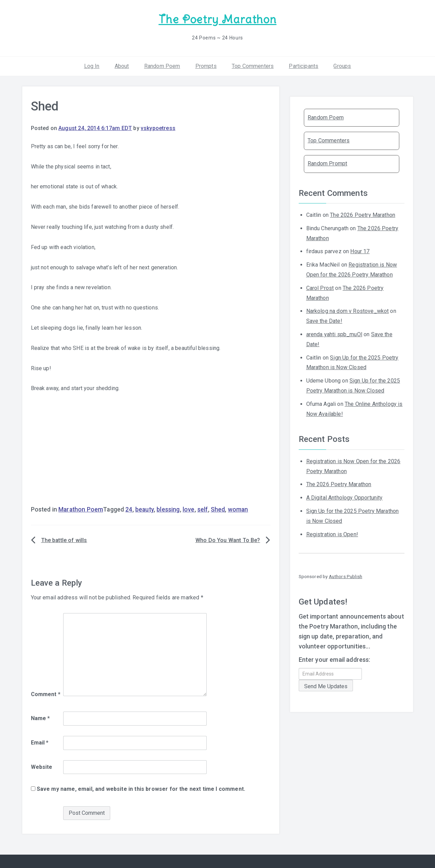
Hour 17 (360, 251)
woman (238, 509)
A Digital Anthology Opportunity (345, 497)
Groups (342, 65)
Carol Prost (320, 287)
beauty (145, 509)
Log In (92, 65)
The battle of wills (64, 539)
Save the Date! (324, 320)
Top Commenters (253, 65)
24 (129, 509)
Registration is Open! (332, 533)
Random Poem (162, 65)
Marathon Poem (81, 509)
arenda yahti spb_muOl (334, 334)
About (122, 65)
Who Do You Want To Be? (228, 539)
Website (42, 766)
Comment (46, 694)
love (189, 509)
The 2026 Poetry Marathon (363, 214)
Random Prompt (327, 163)
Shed (218, 509)
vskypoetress (158, 127)
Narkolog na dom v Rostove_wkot (348, 310)
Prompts (206, 65)
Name (41, 718)
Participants (304, 65)
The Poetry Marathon (217, 19)
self (203, 509)
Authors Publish (346, 576)
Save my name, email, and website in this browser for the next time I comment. (141, 788)
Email (40, 742)
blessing (168, 509)
